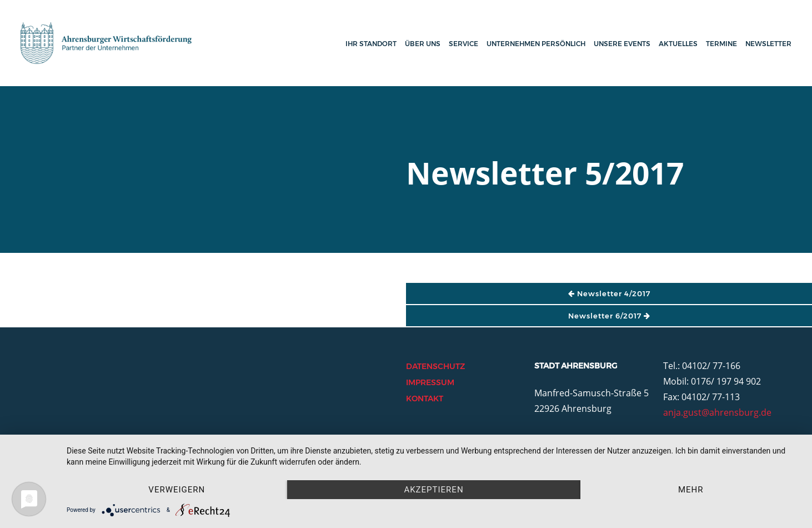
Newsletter (768, 44)
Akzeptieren (433, 490)
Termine (721, 44)
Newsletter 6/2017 (609, 316)
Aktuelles (678, 44)
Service (463, 44)
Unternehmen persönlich (536, 44)
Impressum (430, 382)
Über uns (423, 44)
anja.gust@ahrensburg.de (717, 412)
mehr (691, 490)
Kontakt (425, 399)
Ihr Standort (371, 44)
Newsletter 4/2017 (609, 293)
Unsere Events (622, 44)
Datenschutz (435, 366)
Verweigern (177, 490)
